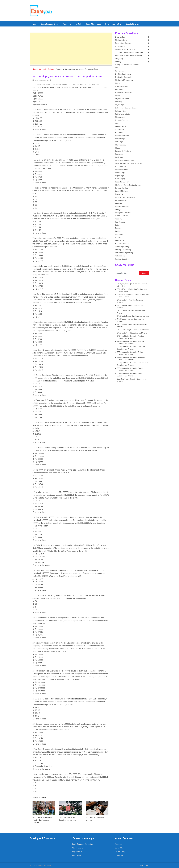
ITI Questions (120, 46)
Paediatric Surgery (122, 182)
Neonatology (120, 173)
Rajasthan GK (77, 852)
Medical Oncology (122, 170)
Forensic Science (121, 120)
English (78, 24)
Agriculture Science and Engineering (128, 56)
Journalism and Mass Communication (129, 52)
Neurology (119, 154)
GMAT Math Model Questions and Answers (133, 333)
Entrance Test (120, 37)
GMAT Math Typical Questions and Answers (133, 316)
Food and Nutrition (122, 244)
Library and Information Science (127, 65)
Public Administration (123, 114)
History (118, 123)
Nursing (118, 62)
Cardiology (119, 157)
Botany (118, 225)
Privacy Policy (120, 852)
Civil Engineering (121, 71)
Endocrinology (120, 167)
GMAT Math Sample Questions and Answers (133, 330)
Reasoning (67, 24)
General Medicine (122, 191)
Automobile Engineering (124, 253)
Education (119, 133)
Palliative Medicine (122, 207)
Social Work (120, 130)
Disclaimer (119, 855)
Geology (118, 231)
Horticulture (120, 241)
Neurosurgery (120, 179)
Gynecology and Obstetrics (125, 197)
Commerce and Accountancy (126, 49)
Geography (119, 59)
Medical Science (121, 40)
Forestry (118, 237)
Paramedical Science (123, 43)
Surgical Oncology (122, 188)
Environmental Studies (123, 93)
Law (117, 68)
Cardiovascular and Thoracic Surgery (129, 163)
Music (117, 96)
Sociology (119, 102)
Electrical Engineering (123, 74)
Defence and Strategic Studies (126, 108)
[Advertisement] (71, 49)
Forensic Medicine (122, 136)
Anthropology (120, 256)
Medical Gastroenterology (125, 160)
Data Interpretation (113, 24)
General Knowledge (93, 24)
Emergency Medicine (123, 213)
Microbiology (120, 139)
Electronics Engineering (124, 77)
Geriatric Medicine (122, 216)
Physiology (119, 148)
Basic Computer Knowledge (83, 844)
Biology (118, 83)
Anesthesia (119, 204)
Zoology (118, 228)
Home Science (120, 126)
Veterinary (119, 234)
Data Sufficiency (132, 24)
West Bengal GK (78, 848)
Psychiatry (119, 194)
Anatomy (118, 219)
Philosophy (119, 89)
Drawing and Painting (123, 250)
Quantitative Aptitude (49, 24)
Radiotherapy (120, 222)
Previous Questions (122, 259)
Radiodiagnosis (121, 200)
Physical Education (122, 99)
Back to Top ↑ (144, 865)
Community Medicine (123, 151)
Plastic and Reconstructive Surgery (128, 185)
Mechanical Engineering (124, 80)
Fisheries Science (122, 86)
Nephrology (119, 176)
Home (34, 24)
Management (120, 117)
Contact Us (119, 848)
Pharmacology (120, 145)
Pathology (119, 142)
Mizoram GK (77, 855)
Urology (118, 210)
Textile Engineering (122, 247)
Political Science (121, 111)
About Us (118, 844)
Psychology (119, 105)
